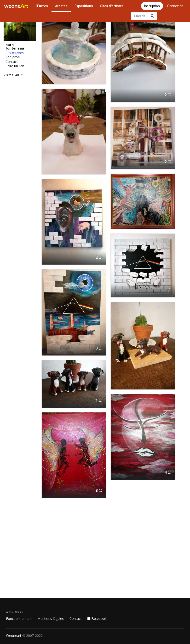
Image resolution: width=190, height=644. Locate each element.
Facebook (97, 619)
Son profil (13, 57)
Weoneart (14, 636)
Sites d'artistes (112, 6)
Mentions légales (51, 619)
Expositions (84, 6)
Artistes (61, 6)
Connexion (175, 6)
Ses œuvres (15, 53)
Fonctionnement (19, 619)
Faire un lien (15, 66)
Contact (12, 62)
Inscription (152, 6)
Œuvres (42, 6)
